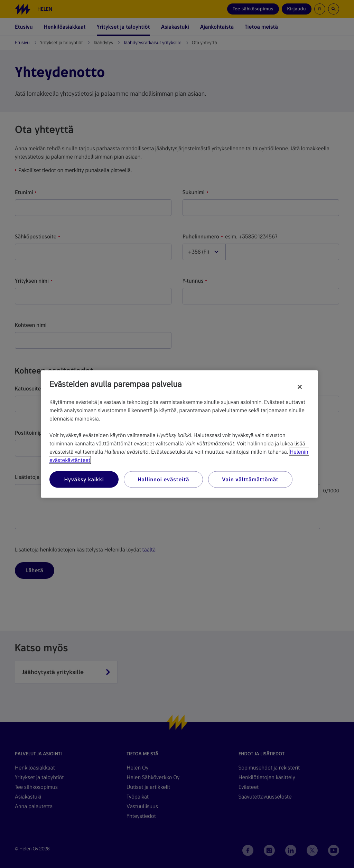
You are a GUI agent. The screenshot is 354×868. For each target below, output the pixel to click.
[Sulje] (300, 387)
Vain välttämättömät (250, 479)
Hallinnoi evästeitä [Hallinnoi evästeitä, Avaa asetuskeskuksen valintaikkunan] (163, 479)
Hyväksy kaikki (84, 479)
